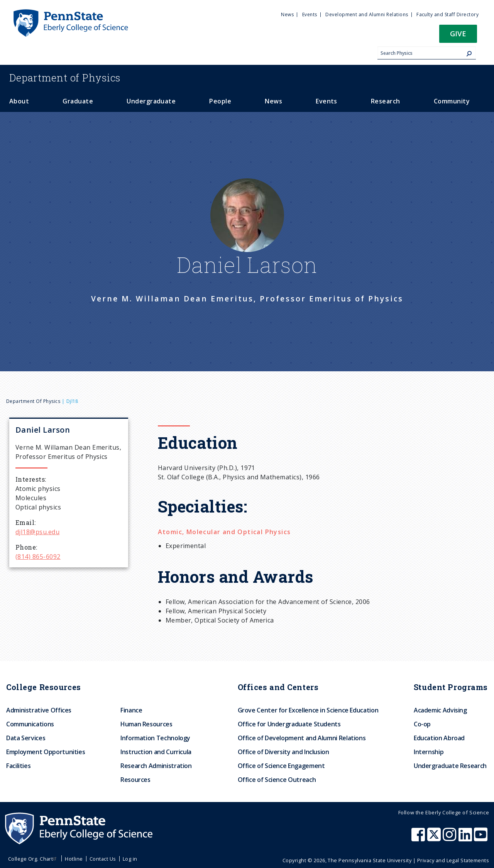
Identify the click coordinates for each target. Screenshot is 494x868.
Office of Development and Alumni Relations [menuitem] (302, 738)
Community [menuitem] (452, 101)
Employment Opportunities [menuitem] (46, 752)
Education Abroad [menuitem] (439, 738)
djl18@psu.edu (37, 532)
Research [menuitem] (386, 101)
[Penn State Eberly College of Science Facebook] (419, 838)
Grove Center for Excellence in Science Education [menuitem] (308, 710)
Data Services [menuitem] (26, 738)
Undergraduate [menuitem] (151, 101)
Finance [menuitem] (131, 710)
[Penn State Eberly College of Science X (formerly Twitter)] (435, 838)
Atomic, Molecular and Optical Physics (224, 532)
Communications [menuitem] (30, 724)
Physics (65, 78)
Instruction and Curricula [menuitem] (156, 752)
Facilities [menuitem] (18, 766)
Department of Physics (33, 401)
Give (458, 33)
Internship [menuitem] (429, 752)
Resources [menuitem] (135, 780)
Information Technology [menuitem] (155, 738)
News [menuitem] (287, 14)
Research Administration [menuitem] (156, 766)
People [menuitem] (220, 101)
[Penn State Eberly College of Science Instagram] (450, 838)
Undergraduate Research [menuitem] (450, 766)
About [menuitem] (19, 101)
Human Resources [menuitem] (146, 724)
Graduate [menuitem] (78, 101)
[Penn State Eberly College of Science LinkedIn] (466, 838)
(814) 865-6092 (38, 557)
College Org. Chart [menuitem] (33, 859)
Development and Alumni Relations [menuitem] (367, 14)
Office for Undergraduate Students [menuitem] (289, 724)
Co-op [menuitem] (422, 724)
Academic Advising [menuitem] (440, 710)
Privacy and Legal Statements (453, 860)
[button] (458, 36)
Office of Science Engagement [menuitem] (281, 766)
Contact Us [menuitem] (103, 859)
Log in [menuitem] (130, 859)
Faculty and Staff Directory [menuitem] (447, 14)
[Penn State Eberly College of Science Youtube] (481, 838)
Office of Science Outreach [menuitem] (277, 780)
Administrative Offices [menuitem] (39, 710)
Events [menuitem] (310, 14)
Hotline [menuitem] (74, 859)
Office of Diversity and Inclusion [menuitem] (283, 752)
